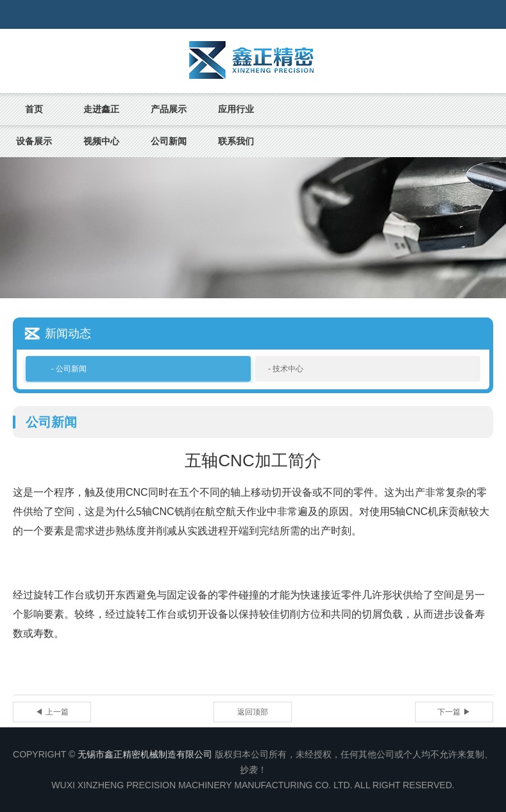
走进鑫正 (101, 109)
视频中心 (101, 141)
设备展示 (34, 141)
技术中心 (288, 369)
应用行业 (236, 109)
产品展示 (169, 109)
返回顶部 (253, 712)
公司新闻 (169, 141)
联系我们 (236, 141)
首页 (34, 109)
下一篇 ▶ (454, 712)
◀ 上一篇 (52, 712)
